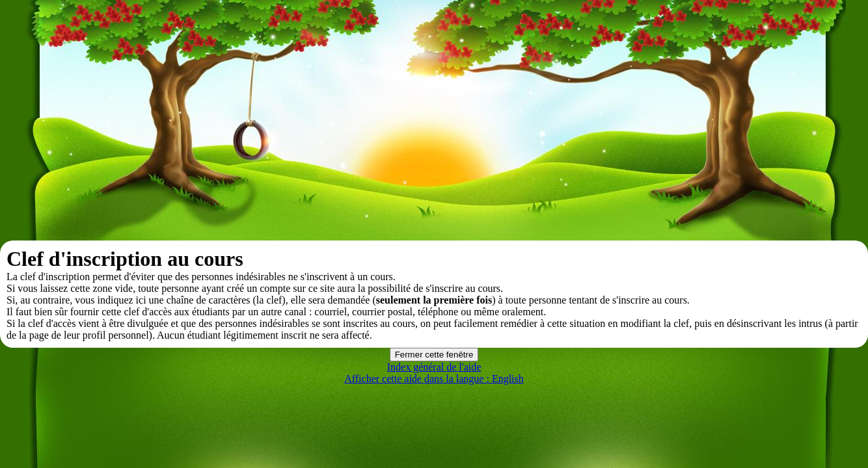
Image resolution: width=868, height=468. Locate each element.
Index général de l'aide (434, 367)
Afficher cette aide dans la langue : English (434, 379)
